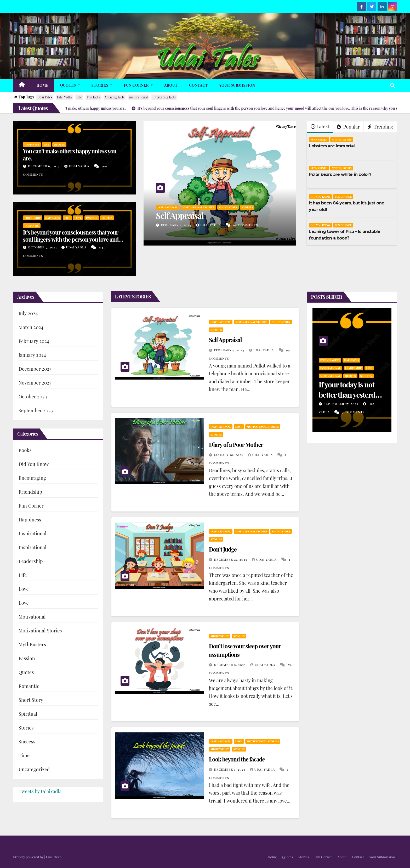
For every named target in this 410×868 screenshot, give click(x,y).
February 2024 (34, 341)
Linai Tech (54, 857)
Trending (380, 127)
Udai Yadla (64, 97)
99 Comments (245, 225)
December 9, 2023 (230, 665)
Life (79, 97)
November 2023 (35, 383)
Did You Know (320, 197)
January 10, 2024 (229, 455)
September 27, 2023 (341, 404)
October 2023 (33, 397)
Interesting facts (164, 97)
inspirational (138, 97)
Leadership (31, 561)
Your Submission (237, 85)
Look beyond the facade (237, 759)
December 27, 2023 (231, 559)
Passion (92, 218)
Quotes (70, 85)
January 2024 (32, 355)
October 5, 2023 (43, 247)
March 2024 (31, 327)
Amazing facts (115, 97)
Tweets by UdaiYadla (40, 791)
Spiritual (28, 714)
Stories (102, 85)
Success (27, 742)
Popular (348, 127)
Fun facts (93, 97)
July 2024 (28, 313)
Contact (198, 85)
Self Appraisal (180, 215)
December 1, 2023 (230, 769)
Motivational (32, 617)
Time (24, 755)
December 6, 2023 (44, 166)
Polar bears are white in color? (340, 174)
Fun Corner (138, 85)
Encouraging (32, 478)
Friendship (33, 218)
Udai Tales (45, 97)
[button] (392, 85)
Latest (320, 126)
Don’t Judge (223, 549)
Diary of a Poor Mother (236, 444)
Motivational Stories (198, 207)
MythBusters (342, 140)
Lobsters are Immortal (332, 146)
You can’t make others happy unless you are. (70, 154)
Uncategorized (34, 769)
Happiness (32, 144)
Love (78, 218)
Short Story (228, 207)
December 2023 (35, 369)
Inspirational (168, 207)
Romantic (32, 226)
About (171, 85)
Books (25, 450)
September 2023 (36, 410)
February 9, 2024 (176, 225)
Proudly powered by (29, 857)
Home (43, 85)
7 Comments (353, 412)
